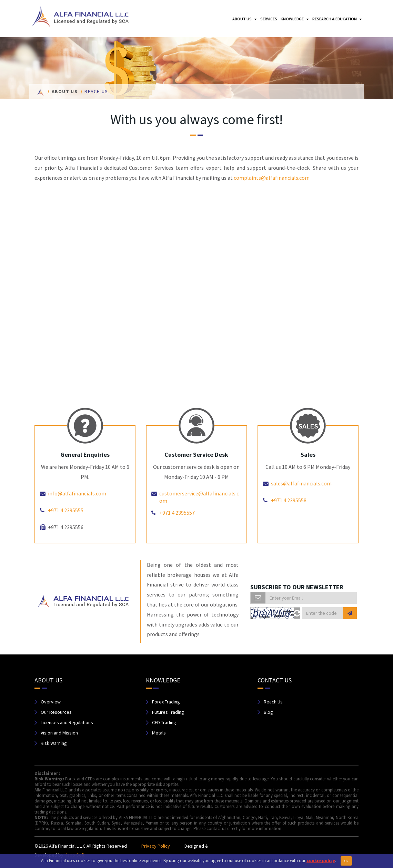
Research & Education (337, 19)
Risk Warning (54, 743)
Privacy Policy (156, 846)
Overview (51, 702)
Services (269, 19)
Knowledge (295, 19)
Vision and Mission (59, 733)
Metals (159, 733)
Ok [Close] (346, 861)
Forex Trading (166, 702)
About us (245, 19)
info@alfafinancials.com (77, 493)
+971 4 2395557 (177, 513)
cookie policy (321, 861)
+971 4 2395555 (66, 510)
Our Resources (56, 712)
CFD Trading (164, 722)
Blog (268, 712)
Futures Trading (168, 712)
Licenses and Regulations (67, 722)
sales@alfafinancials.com (301, 483)
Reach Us (273, 702)
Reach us (96, 91)
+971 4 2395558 (289, 500)
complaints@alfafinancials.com (272, 178)
